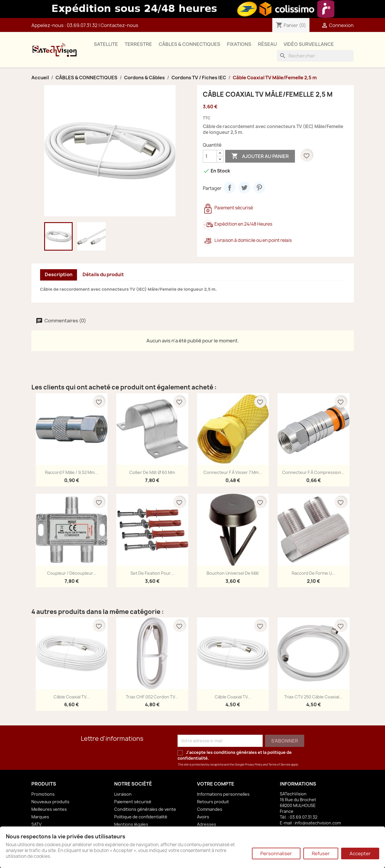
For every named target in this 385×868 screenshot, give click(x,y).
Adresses (207, 824)
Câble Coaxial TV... (72, 697)
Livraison (123, 794)
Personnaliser (276, 853)
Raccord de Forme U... (314, 573)
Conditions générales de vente (145, 809)
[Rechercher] (315, 56)
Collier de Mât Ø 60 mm (152, 472)
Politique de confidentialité (141, 817)
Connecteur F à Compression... (313, 472)
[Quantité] (210, 156)
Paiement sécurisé (133, 802)
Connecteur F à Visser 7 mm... (233, 472)
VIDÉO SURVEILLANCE (309, 44)
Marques (40, 817)
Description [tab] (59, 274)
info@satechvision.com (318, 823)
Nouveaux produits (50, 802)
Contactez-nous (119, 25)
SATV (36, 824)
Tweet (244, 188)
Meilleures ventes (49, 809)
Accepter (360, 853)
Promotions (43, 794)
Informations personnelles (223, 794)
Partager (230, 188)
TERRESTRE (138, 44)
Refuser (321, 853)
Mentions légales (131, 824)
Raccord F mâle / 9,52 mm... (71, 472)
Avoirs (203, 817)
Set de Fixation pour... (152, 573)
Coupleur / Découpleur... (72, 573)
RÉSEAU (267, 44)
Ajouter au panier (260, 156)
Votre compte (216, 784)
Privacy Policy (253, 764)
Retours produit (213, 802)
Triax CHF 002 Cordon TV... (152, 697)
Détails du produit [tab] (103, 274)
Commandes (210, 809)
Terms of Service (279, 764)
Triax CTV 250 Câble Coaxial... (313, 697)
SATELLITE (106, 44)
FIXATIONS (239, 44)
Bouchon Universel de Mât (233, 573)
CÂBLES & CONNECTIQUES (189, 44)
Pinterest (259, 188)
